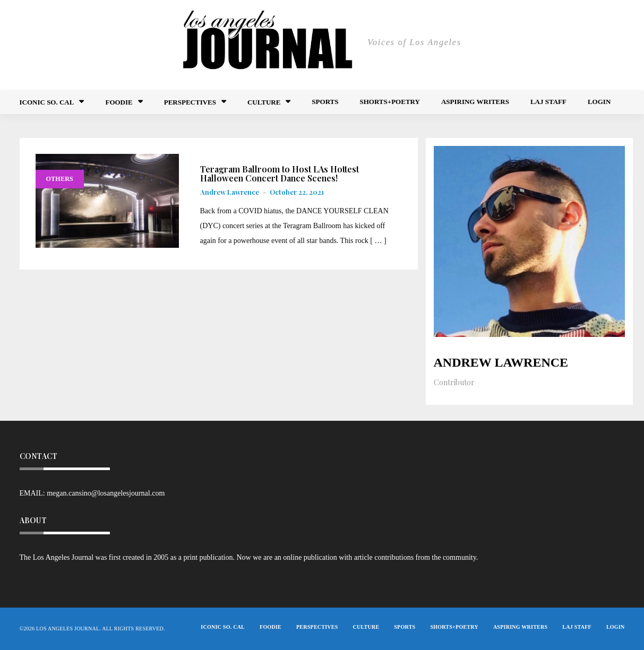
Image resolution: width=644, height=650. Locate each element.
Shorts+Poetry (389, 102)
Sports (325, 102)
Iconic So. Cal (47, 102)
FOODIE (119, 102)
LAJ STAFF (548, 102)
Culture (264, 102)
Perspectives (190, 102)
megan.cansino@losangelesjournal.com (106, 493)
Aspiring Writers (475, 102)
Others (60, 179)
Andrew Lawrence (230, 192)
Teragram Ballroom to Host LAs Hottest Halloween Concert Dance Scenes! (280, 174)
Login (599, 102)
